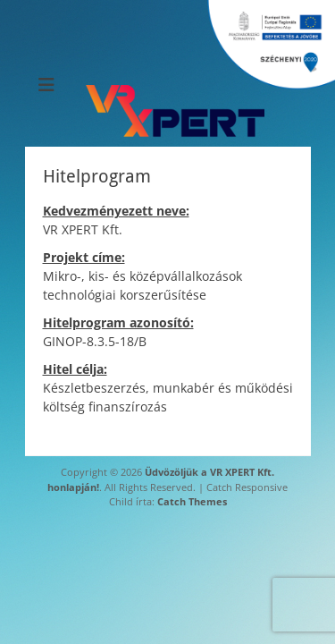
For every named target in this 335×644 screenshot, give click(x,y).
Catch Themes (192, 501)
